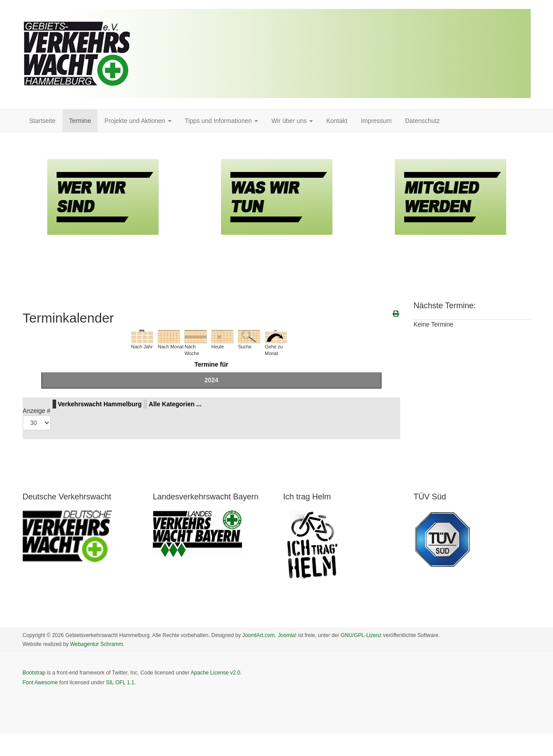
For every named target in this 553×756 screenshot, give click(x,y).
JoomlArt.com (259, 635)
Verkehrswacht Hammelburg (100, 404)
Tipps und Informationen (221, 121)
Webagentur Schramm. (97, 644)
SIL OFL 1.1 (120, 682)
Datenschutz (422, 121)
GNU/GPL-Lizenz (361, 635)
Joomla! (287, 635)
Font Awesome (40, 682)
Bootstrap (34, 673)
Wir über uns (292, 121)
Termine (80, 121)
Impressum (376, 121)
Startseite (43, 121)
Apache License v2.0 (215, 673)
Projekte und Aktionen (138, 121)
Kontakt (337, 121)
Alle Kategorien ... (175, 404)
